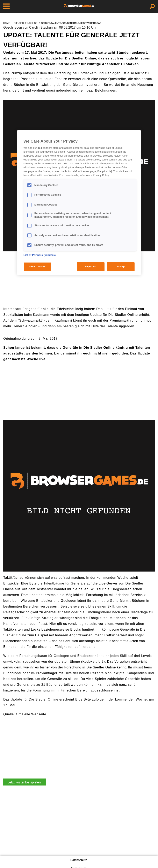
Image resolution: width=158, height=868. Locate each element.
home (7, 23)
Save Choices (37, 266)
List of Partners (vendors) (40, 255)
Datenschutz (78, 860)
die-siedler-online (26, 23)
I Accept (121, 266)
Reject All (91, 266)
